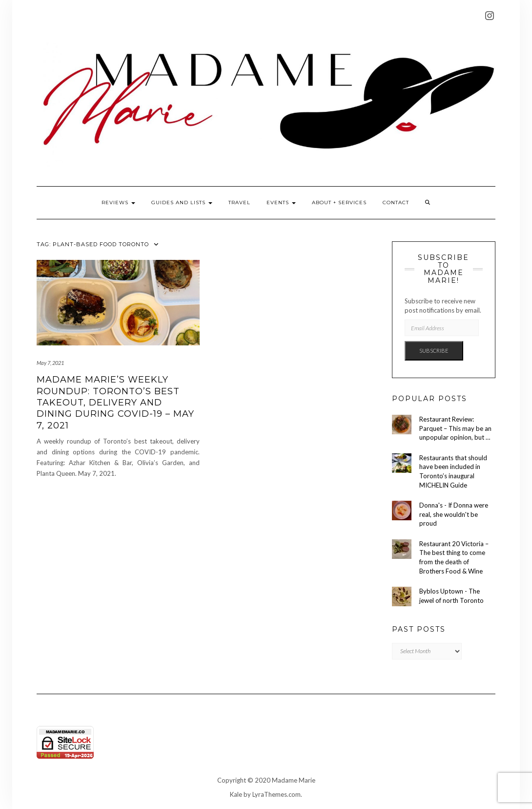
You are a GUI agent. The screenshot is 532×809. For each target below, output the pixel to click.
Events (281, 202)
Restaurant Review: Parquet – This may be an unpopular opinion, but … (455, 428)
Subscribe (434, 351)
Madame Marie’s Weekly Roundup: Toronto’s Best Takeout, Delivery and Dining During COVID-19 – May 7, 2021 (115, 403)
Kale (236, 794)
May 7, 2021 (50, 363)
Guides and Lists (182, 202)
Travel (239, 202)
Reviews (118, 202)
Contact (396, 202)
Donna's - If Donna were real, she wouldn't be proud (454, 514)
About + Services (339, 202)
